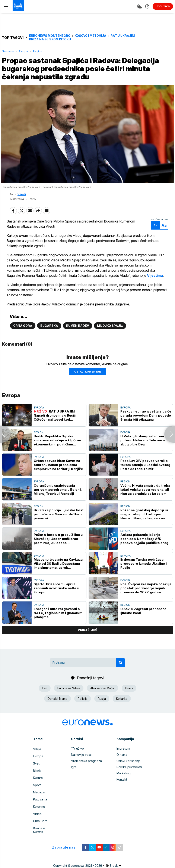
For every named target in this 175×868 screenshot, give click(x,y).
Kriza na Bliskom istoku (50, 39)
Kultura (38, 782)
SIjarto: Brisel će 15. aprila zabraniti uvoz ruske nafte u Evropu (56, 596)
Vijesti (22, 197)
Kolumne (39, 806)
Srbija (37, 757)
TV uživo (77, 757)
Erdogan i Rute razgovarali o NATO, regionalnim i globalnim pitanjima (58, 621)
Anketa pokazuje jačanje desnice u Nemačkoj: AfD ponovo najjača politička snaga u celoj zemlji (145, 547)
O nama (122, 763)
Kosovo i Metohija (90, 36)
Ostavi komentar (87, 380)
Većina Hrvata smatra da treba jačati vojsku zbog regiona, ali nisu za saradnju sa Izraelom (145, 498)
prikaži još (87, 638)
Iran (45, 696)
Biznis (37, 775)
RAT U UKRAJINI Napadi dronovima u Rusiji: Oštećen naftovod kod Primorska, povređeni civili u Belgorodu (57, 424)
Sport (37, 788)
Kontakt (122, 788)
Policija (83, 707)
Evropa (23, 51)
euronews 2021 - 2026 (86, 858)
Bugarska (49, 334)
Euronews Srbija (69, 696)
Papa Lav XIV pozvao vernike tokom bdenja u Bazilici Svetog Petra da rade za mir (145, 473)
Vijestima (17, 284)
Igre (74, 775)
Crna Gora (23, 334)
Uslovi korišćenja (128, 769)
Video (37, 813)
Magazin (39, 794)
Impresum (123, 757)
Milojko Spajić (110, 334)
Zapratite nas (66, 840)
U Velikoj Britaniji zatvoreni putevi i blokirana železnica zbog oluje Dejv (143, 448)
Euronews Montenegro (50, 36)
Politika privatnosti (129, 775)
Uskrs (129, 696)
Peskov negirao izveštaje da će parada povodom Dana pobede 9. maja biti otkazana (146, 424)
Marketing (124, 782)
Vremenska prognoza (86, 769)
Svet (36, 769)
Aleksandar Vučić (103, 696)
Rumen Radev (78, 334)
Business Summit (45, 825)
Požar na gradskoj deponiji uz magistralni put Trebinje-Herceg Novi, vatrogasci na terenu (144, 522)
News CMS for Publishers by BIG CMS (88, 863)
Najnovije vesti (81, 763)
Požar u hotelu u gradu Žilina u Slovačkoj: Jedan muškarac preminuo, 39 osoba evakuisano (58, 547)
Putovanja (40, 800)
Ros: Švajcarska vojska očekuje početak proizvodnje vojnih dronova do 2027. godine (146, 596)
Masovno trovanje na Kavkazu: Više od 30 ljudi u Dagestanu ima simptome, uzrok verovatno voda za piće (59, 572)
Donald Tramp (58, 707)
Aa (153, 228)
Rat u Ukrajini (123, 36)
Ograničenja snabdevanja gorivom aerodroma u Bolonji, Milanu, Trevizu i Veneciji (58, 498)
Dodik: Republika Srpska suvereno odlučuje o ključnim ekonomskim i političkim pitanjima (57, 448)
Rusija (102, 707)
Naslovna (8, 51)
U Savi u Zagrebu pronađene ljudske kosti (143, 619)
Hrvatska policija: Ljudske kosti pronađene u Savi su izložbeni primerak (59, 522)
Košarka (122, 707)
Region (38, 51)
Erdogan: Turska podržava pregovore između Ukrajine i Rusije (144, 572)
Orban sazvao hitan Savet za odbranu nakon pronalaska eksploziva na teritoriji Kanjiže (58, 473)
